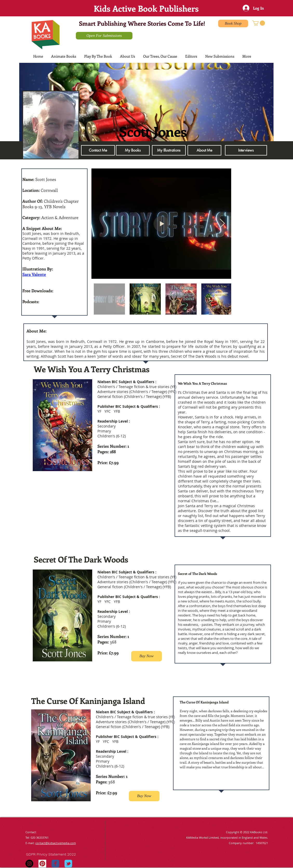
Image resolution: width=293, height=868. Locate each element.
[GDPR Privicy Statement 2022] (56, 855)
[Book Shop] (233, 23)
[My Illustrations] (169, 150)
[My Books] (133, 150)
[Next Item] (222, 224)
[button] (259, 23)
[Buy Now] (146, 656)
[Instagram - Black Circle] (29, 864)
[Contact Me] (98, 150)
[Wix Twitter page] (68, 864)
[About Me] (204, 150)
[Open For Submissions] (104, 36)
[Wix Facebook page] (55, 864)
